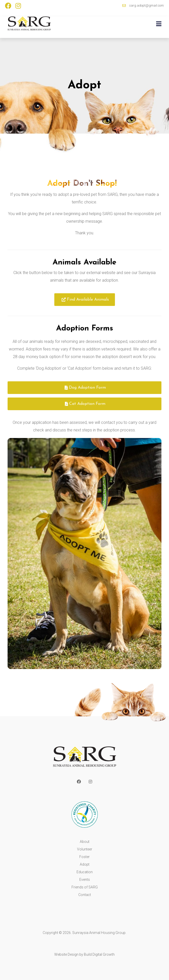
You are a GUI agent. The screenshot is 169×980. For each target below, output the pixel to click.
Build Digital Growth (99, 954)
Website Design (66, 954)
